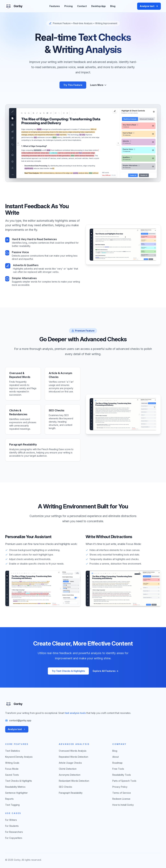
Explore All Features (106, 671)
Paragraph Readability (71, 793)
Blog (113, 6)
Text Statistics (13, 751)
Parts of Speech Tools (124, 781)
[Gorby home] (15, 6)
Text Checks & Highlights (19, 781)
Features (55, 6)
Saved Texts (12, 775)
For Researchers (14, 832)
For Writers (11, 820)
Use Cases (13, 813)
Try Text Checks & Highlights (68, 671)
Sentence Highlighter (16, 793)
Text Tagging (12, 805)
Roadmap (117, 763)
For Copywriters (14, 838)
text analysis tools (75, 713)
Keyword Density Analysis (19, 757)
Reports (9, 799)
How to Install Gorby (123, 805)
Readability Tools (122, 775)
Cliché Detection (68, 769)
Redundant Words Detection (74, 781)
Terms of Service (122, 793)
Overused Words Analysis (73, 751)
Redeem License (121, 799)
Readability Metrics (15, 787)
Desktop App (98, 6)
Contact (82, 6)
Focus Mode (12, 769)
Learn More (98, 85)
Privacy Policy (120, 787)
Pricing (68, 6)
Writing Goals (12, 763)
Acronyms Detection (70, 775)
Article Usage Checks (70, 763)
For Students (12, 826)
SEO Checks (65, 787)
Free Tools (118, 769)
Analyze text (149, 6)
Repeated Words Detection (74, 757)
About (116, 757)
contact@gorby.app (20, 720)
